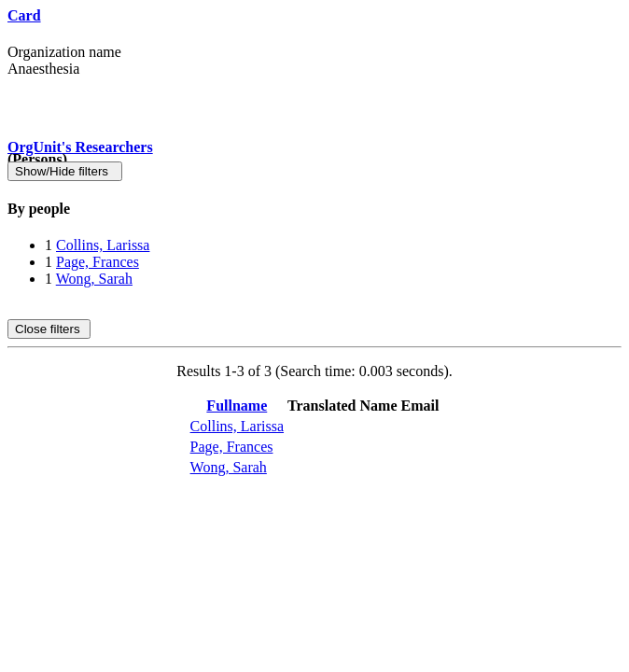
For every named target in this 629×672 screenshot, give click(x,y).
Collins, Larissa (103, 245)
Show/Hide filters (65, 171)
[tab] (314, 209)
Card (24, 15)
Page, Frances (98, 262)
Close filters (49, 329)
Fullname (237, 406)
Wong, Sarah (94, 279)
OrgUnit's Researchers (80, 147)
